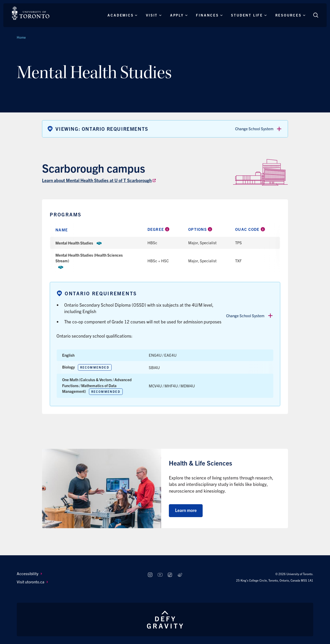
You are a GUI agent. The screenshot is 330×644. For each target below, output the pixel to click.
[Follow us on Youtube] (160, 575)
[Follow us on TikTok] (170, 575)
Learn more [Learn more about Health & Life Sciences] (186, 510)
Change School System (259, 129)
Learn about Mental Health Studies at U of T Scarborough (97, 180)
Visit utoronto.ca (32, 582)
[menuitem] (77, 574)
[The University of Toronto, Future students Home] (31, 13)
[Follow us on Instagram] (150, 575)
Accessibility (29, 573)
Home (21, 37)
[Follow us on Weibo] (180, 575)
